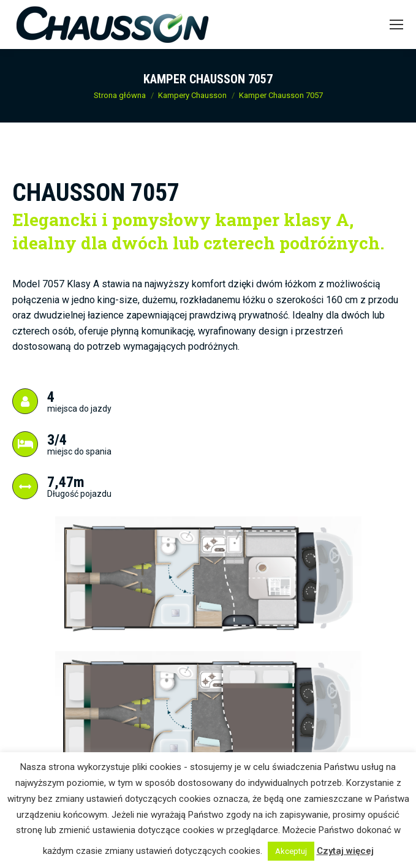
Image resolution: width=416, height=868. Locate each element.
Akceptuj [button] (291, 851)
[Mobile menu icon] (396, 25)
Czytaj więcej (345, 851)
